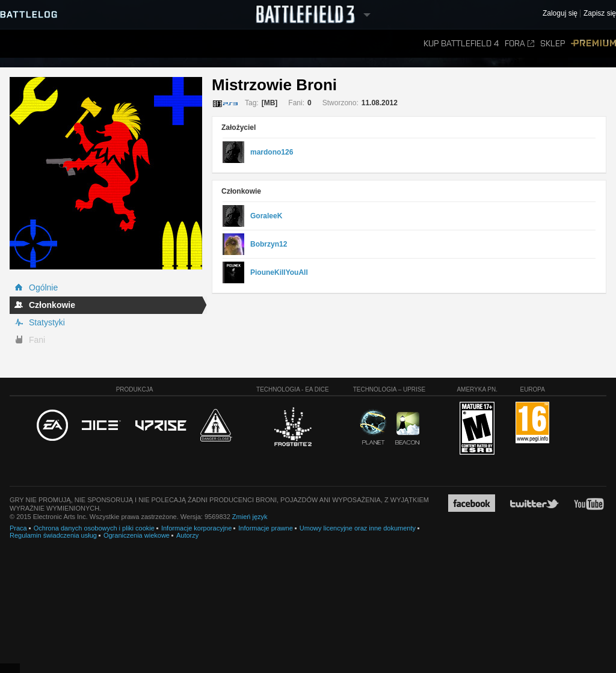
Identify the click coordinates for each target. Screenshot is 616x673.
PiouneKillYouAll (279, 272)
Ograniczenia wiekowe (137, 535)
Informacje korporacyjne (196, 528)
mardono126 (272, 152)
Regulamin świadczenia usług (53, 535)
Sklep (553, 44)
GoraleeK (266, 216)
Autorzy (187, 535)
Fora (519, 44)
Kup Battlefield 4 (461, 44)
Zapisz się (600, 14)
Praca (18, 528)
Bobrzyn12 (269, 244)
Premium (593, 44)
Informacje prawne (266, 528)
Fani (37, 340)
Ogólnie (43, 287)
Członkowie (52, 305)
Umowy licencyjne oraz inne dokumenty (358, 528)
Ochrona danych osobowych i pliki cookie (94, 528)
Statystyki (47, 322)
